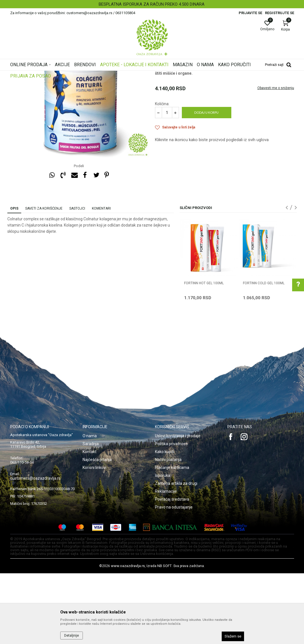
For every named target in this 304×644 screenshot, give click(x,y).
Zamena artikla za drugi (176, 554)
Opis (14, 279)
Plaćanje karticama (172, 538)
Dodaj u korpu (206, 183)
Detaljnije (72, 636)
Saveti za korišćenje (44, 279)
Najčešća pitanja (97, 530)
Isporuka (163, 546)
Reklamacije (166, 562)
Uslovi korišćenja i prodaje (178, 507)
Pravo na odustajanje (174, 578)
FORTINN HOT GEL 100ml (204, 354)
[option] (152, 4)
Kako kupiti (165, 522)
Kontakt (90, 522)
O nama (90, 507)
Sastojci (77, 279)
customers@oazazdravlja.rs (35, 549)
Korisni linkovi (94, 538)
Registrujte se (280, 13)
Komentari (101, 279)
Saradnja (91, 514)
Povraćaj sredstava (172, 570)
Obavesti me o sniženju (276, 159)
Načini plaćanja (168, 530)
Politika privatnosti (171, 514)
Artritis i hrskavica (170, 115)
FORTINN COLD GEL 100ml (264, 354)
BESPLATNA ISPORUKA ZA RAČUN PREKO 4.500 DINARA (152, 4)
